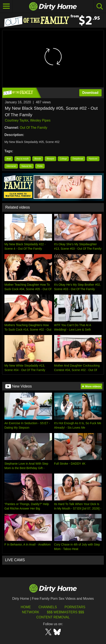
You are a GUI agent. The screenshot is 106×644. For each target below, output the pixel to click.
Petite (40, 166)
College (63, 159)
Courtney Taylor (17, 120)
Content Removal (53, 617)
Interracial (11, 166)
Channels (48, 607)
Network (31, 612)
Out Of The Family (34, 128)
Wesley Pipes (40, 120)
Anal (9, 159)
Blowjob (50, 159)
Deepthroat (78, 159)
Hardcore (93, 159)
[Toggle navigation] (6, 6)
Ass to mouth (23, 159)
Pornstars (75, 607)
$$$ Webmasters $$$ (66, 612)
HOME (26, 607)
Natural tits (27, 166)
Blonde (38, 159)
